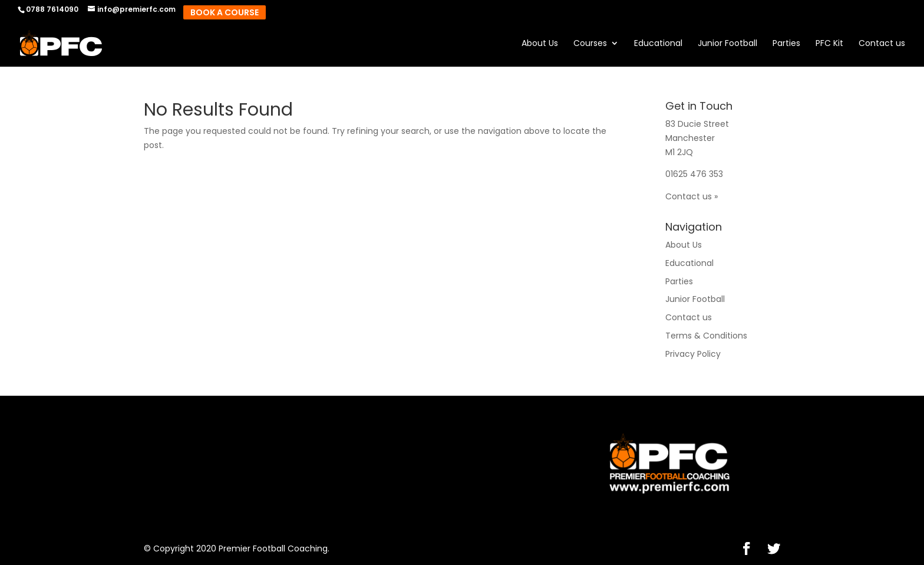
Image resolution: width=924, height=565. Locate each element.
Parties (786, 44)
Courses (590, 44)
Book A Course (225, 12)
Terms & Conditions (706, 336)
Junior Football (727, 44)
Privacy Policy (693, 354)
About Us (540, 44)
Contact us (882, 44)
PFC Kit (829, 44)
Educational (658, 44)
